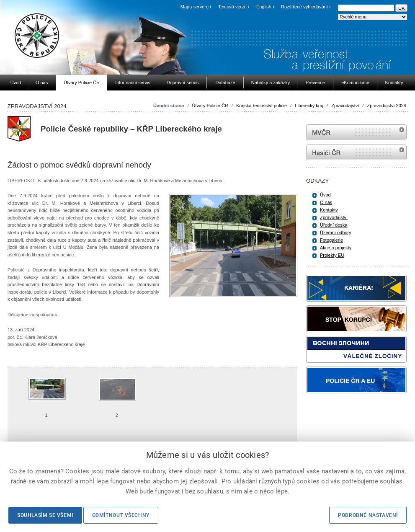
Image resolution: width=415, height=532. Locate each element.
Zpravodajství (345, 106)
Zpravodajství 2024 (387, 106)
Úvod (325, 195)
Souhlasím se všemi (45, 515)
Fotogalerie (331, 240)
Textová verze (232, 7)
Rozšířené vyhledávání (304, 7)
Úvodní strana (169, 106)
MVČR (356, 132)
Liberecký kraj (309, 106)
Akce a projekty (336, 248)
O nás (326, 202)
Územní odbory (336, 232)
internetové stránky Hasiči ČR (356, 152)
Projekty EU (332, 255)
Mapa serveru (195, 7)
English (264, 7)
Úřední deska (334, 225)
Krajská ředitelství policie (262, 106)
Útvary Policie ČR (210, 106)
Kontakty (329, 210)
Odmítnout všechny (121, 515)
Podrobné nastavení (368, 515)
